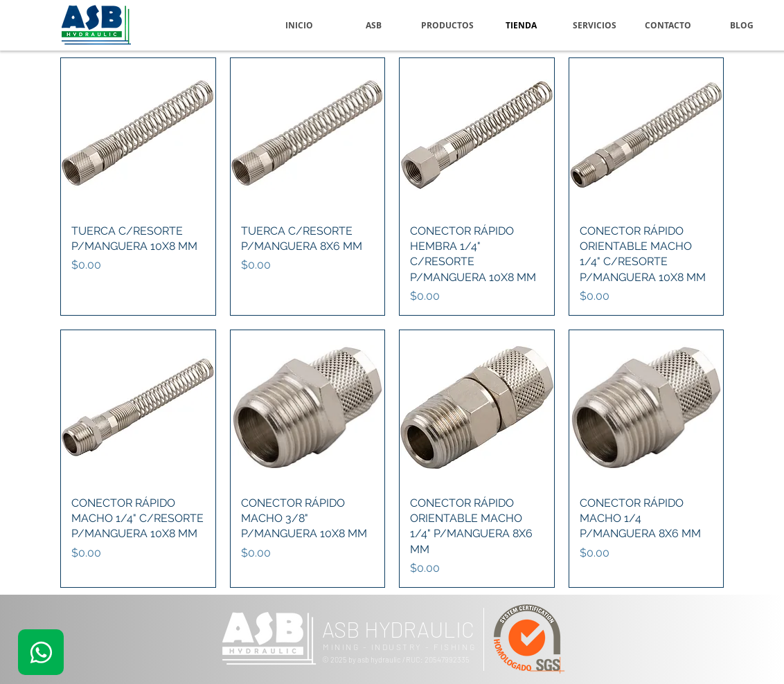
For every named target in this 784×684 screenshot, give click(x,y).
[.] (41, 652)
